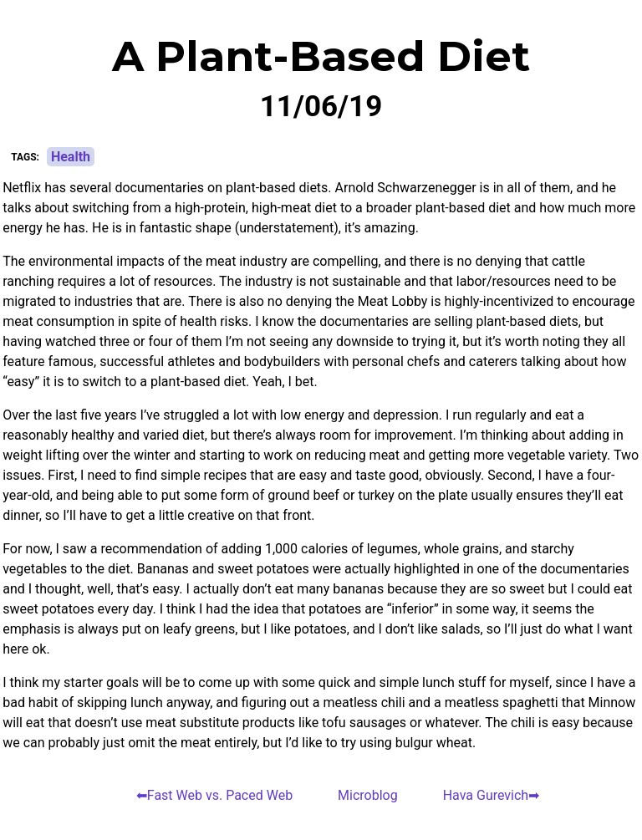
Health (71, 157)
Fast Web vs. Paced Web (220, 795)
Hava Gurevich (486, 795)
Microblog (368, 795)
